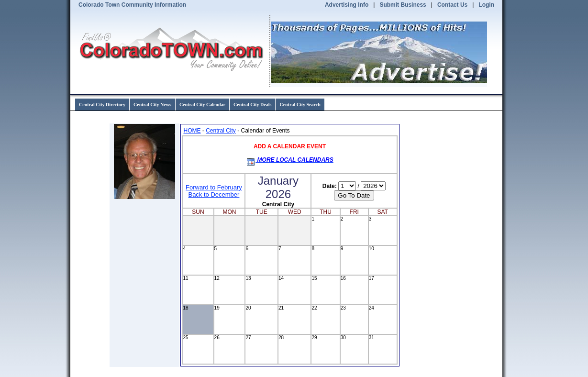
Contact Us (452, 5)
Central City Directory (102, 105)
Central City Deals (252, 105)
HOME (192, 131)
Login (486, 5)
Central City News (152, 105)
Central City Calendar (202, 105)
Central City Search (300, 105)
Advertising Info (347, 5)
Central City (221, 131)
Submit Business (403, 5)
